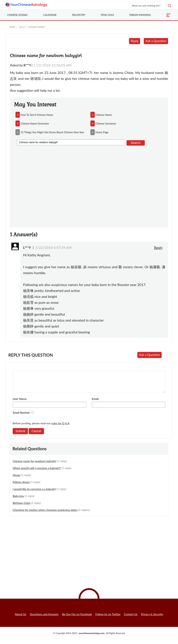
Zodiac (18, 15)
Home (12, 27)
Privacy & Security (152, 618)
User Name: (20, 403)
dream (17, 479)
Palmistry (79, 15)
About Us (21, 618)
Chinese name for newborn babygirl (34, 465)
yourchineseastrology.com (91, 637)
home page (102, 132)
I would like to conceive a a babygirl (34, 493)
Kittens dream (21, 486)
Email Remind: (21, 417)
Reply (135, 41)
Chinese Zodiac (37, 27)
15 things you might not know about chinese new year (52, 132)
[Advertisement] (89, 186)
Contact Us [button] (131, 618)
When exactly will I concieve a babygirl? (37, 472)
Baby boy (18, 500)
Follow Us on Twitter (108, 618)
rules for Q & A (60, 427)
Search (136, 143)
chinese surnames (106, 123)
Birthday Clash (21, 507)
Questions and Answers (44, 618)
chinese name (104, 115)
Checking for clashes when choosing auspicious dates (45, 514)
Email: (95, 403)
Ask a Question (156, 41)
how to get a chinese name (37, 115)
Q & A (22, 27)
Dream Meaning (140, 15)
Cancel (36, 435)
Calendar (50, 15)
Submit (20, 435)
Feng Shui (107, 15)
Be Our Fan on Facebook (77, 618)
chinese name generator (35, 123)
